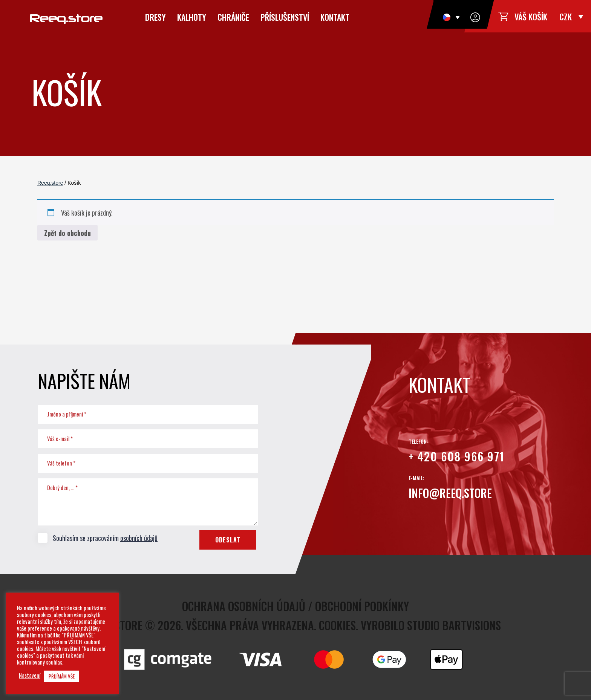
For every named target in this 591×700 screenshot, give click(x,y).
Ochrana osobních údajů (244, 606)
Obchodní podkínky (362, 606)
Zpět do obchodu (67, 233)
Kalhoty (192, 17)
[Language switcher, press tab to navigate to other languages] (451, 17)
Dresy (155, 17)
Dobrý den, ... (62, 487)
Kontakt (335, 17)
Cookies (337, 625)
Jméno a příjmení (67, 414)
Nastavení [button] (30, 675)
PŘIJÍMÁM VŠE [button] (62, 676)
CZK (566, 17)
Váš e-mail (60, 438)
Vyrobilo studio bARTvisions (431, 625)
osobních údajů (139, 538)
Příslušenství (285, 17)
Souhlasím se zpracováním (98, 538)
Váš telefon (61, 463)
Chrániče (233, 17)
